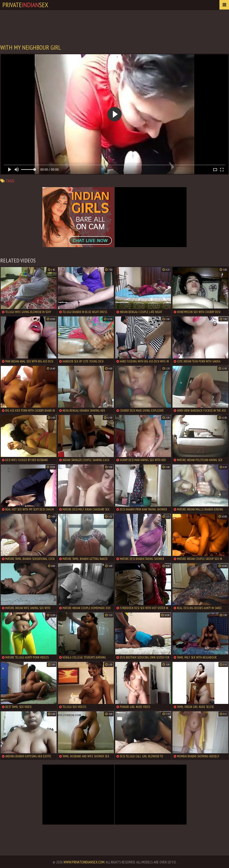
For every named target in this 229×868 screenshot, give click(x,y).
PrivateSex (25, 5)
